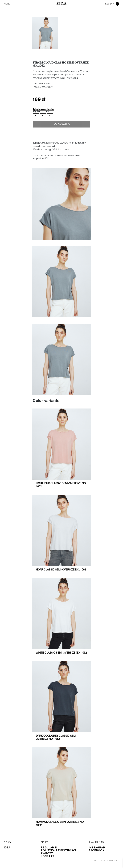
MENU (7, 4)
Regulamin (49, 848)
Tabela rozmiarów (43, 109)
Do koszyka (62, 124)
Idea (7, 848)
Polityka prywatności (58, 851)
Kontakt (48, 856)
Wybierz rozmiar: (42, 112)
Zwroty (47, 853)
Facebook (97, 851)
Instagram (97, 848)
